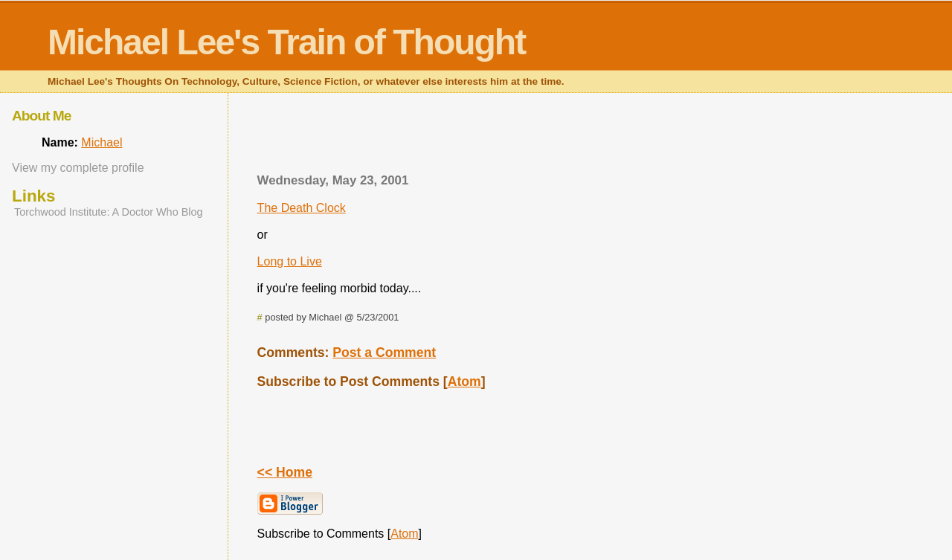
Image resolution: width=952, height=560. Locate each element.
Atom (464, 382)
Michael (102, 142)
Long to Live (290, 261)
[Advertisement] (571, 138)
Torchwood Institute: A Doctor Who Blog (109, 212)
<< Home (285, 472)
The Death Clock (302, 208)
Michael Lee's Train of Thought (286, 42)
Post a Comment (384, 353)
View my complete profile (78, 168)
